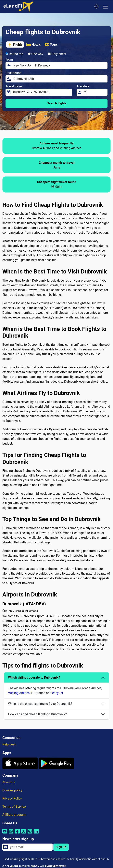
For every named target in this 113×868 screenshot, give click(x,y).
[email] (30, 847)
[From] (59, 66)
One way (36, 54)
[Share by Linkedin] (36, 834)
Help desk (9, 744)
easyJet (58, 693)
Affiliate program (14, 815)
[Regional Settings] (97, 7)
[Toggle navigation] (105, 7)
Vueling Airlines (19, 693)
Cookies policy (12, 790)
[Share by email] (5, 834)
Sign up (61, 847)
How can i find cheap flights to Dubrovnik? (37, 714)
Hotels (33, 45)
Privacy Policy (12, 798)
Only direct (57, 54)
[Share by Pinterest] (30, 834)
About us (9, 782)
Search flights (57, 103)
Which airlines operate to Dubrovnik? (34, 677)
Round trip (14, 54)
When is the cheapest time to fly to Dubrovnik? (40, 704)
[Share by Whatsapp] (11, 834)
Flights (15, 45)
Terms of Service (14, 807)
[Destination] (59, 79)
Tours (51, 45)
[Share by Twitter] (24, 834)
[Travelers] (95, 92)
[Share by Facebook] (17, 834)
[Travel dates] (41, 92)
